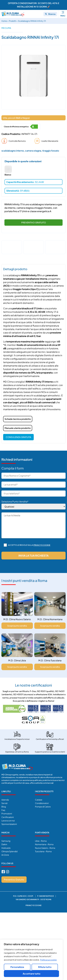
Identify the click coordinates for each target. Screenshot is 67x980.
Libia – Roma (41, 841)
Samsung (6, 841)
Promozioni (7, 813)
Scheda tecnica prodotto (18, 419)
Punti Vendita (42, 832)
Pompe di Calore (43, 806)
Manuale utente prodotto (18, 428)
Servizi (4, 803)
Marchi (5, 832)
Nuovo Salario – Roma (45, 848)
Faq (3, 810)
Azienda (5, 799)
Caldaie (39, 799)
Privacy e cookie (42, 545)
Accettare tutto (31, 974)
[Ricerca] (46, 14)
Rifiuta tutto (45, 967)
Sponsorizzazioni (9, 824)
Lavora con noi (8, 820)
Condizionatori (42, 803)
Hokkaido (6, 848)
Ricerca (52, 14)
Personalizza (17, 967)
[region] (31, 960)
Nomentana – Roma (44, 844)
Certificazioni (8, 817)
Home (4, 21)
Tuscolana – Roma (43, 851)
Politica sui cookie (48, 960)
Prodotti (12, 21)
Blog (4, 806)
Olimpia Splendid (9, 851)
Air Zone (5, 854)
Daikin (4, 844)
